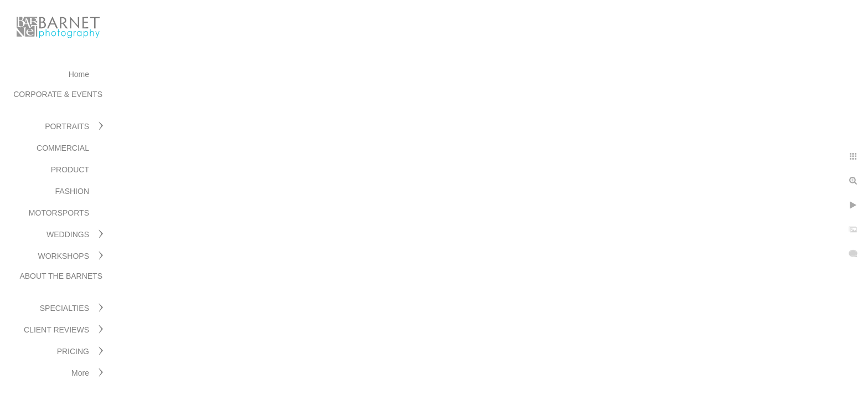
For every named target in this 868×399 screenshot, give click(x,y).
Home (79, 74)
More (80, 373)
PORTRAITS (67, 126)
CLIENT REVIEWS (56, 330)
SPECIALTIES (64, 308)
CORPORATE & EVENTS (58, 94)
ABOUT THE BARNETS (61, 276)
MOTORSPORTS (59, 213)
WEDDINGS (68, 234)
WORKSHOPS (63, 256)
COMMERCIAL (63, 148)
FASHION (72, 191)
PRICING (73, 351)
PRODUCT (70, 170)
